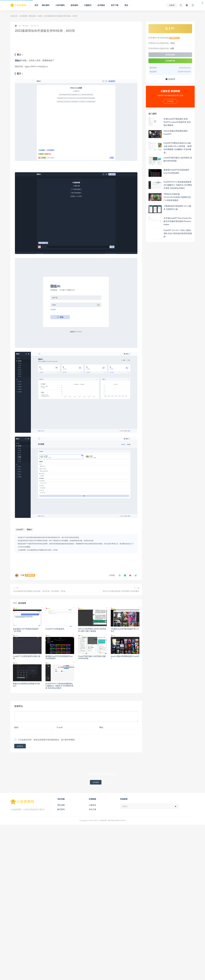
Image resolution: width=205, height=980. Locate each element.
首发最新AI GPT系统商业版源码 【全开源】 (26, 630)
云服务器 (92, 805)
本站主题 (92, 809)
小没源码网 (23, 16)
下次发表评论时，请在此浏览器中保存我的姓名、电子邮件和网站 (46, 740)
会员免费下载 (170, 61)
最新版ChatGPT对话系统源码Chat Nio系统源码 (59, 657)
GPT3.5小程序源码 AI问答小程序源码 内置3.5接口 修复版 (92, 630)
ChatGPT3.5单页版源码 (55, 629)
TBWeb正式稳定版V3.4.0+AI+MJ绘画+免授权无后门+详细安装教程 (177, 197)
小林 (18, 26)
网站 (101, 727)
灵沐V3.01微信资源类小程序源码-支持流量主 (121, 591)
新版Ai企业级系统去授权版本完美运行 (26, 685)
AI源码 (40, 16)
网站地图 (61, 805)
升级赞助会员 (174, 38)
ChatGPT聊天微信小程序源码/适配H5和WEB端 (92, 657)
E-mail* (60, 727)
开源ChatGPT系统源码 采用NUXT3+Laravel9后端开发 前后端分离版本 (177, 122)
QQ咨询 (170, 79)
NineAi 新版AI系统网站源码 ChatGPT (125, 657)
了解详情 (109, 782)
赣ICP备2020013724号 (117, 820)
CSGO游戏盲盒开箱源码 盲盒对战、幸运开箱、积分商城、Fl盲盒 (39, 591)
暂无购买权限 (170, 55)
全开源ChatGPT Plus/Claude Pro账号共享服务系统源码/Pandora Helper (178, 221)
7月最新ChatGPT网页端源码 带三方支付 (125, 630)
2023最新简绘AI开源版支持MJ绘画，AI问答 (42, 550)
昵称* (17, 727)
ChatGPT (20, 530)
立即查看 (96, 782)
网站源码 (32, 16)
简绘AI (18, 60)
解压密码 (61, 809)
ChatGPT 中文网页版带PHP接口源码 (27, 657)
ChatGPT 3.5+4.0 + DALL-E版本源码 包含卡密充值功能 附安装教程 (178, 233)
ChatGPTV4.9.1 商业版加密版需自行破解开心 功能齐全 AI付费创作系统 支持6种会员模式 (59, 686)
